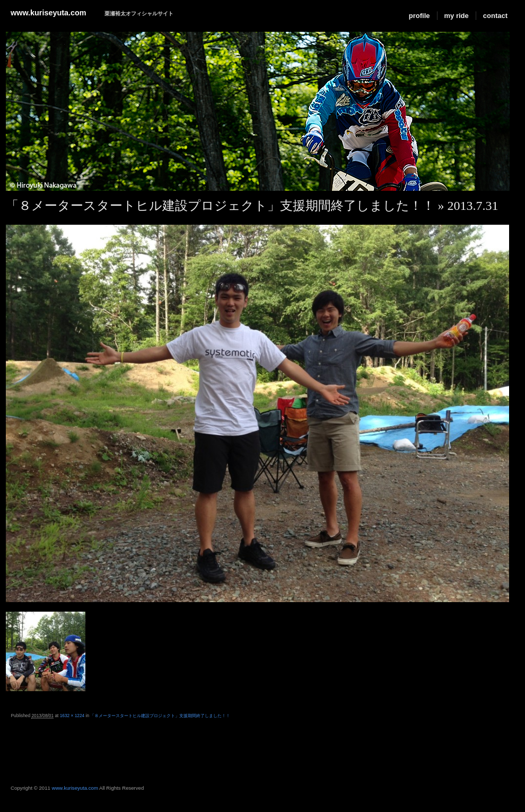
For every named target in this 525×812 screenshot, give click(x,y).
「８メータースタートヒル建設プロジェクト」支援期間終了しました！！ (220, 206)
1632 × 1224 (72, 716)
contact (495, 16)
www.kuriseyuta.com (49, 13)
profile (419, 16)
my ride (457, 16)
